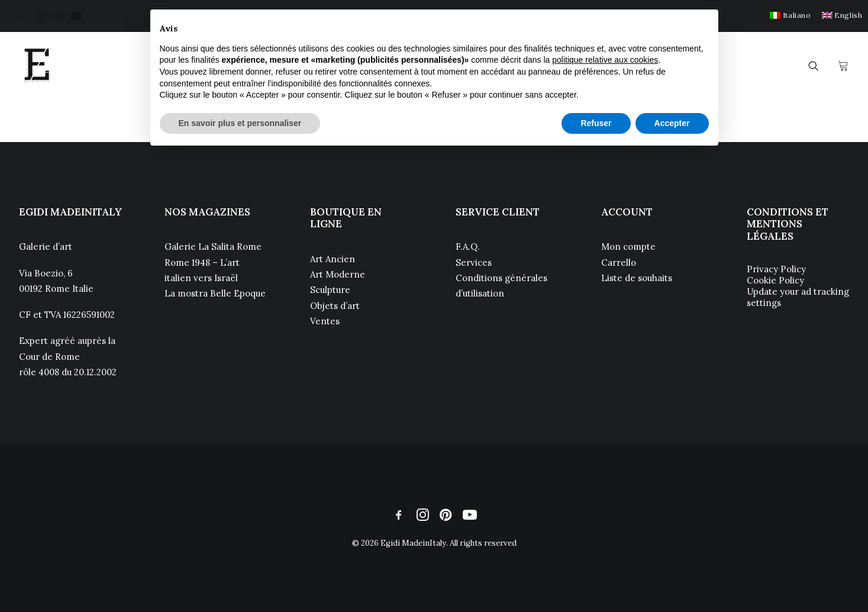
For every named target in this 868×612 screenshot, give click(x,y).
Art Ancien (333, 259)
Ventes (325, 321)
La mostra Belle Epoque (215, 293)
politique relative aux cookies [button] (605, 60)
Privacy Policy (776, 269)
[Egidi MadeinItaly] (37, 66)
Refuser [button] (596, 123)
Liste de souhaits (637, 278)
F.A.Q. (468, 247)
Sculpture (330, 290)
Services (474, 262)
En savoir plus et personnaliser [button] (240, 123)
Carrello (619, 262)
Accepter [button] (672, 123)
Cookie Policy (775, 280)
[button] (23, 16)
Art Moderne (338, 274)
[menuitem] (790, 15)
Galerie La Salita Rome (213, 247)
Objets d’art (335, 306)
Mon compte (628, 247)
